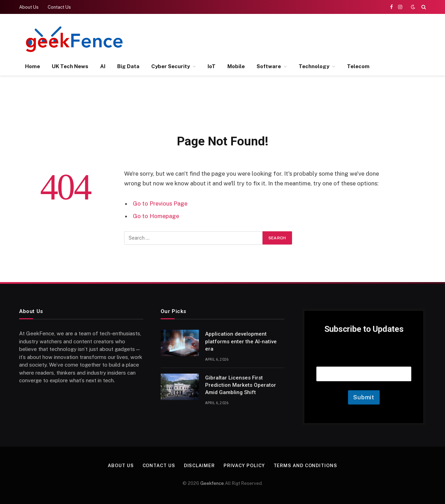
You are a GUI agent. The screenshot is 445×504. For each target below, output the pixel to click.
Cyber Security (171, 66)
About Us (29, 7)
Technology (314, 66)
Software (269, 66)
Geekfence (212, 483)
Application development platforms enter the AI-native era (241, 341)
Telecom (358, 66)
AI (103, 66)
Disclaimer (199, 466)
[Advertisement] (299, 38)
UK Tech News (70, 66)
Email (364, 358)
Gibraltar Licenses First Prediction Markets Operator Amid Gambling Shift (241, 385)
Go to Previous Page (160, 203)
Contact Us (59, 7)
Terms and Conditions (305, 466)
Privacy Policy (244, 466)
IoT (212, 66)
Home (33, 66)
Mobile (236, 66)
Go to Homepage (156, 216)
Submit (364, 397)
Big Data (128, 66)
